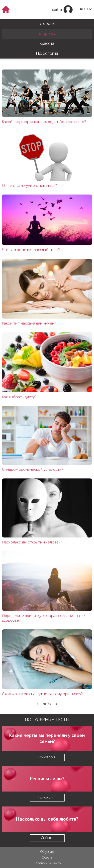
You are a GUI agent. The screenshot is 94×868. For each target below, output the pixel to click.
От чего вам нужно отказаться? (29, 186)
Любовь (47, 24)
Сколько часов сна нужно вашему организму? (42, 694)
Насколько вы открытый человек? (32, 542)
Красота (47, 43)
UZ (90, 9)
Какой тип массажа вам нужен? (29, 323)
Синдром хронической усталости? (33, 469)
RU (82, 9)
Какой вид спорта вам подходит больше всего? (44, 122)
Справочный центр (47, 863)
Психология (47, 53)
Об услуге (47, 852)
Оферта (47, 857)
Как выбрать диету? (19, 397)
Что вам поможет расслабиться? (31, 250)
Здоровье (47, 33)
